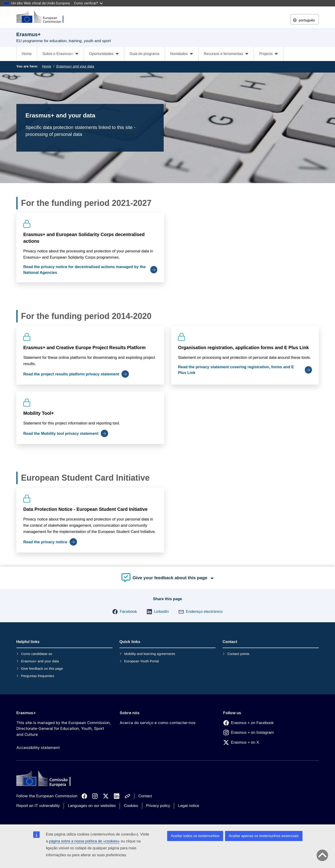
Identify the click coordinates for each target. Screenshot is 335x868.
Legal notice (189, 806)
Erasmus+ (26, 713)
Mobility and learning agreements (150, 654)
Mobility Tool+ (39, 413)
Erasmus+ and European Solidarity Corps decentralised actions (84, 238)
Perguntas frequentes (37, 676)
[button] (125, 612)
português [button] (304, 20)
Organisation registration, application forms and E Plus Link (243, 348)
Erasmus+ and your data (75, 66)
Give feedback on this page (42, 668)
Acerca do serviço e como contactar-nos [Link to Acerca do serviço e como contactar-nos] (158, 723)
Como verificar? (88, 3)
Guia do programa (144, 54)
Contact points (238, 654)
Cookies (131, 806)
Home (27, 54)
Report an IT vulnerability (38, 806)
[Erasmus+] (43, 17)
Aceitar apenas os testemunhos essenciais (264, 836)
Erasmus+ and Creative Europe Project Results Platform (84, 348)
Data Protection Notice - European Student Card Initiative (85, 509)
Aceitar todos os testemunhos (195, 836)
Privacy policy (158, 806)
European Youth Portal (142, 661)
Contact (145, 796)
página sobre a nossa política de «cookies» (84, 841)
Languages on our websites (92, 806)
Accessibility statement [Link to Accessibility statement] (38, 748)
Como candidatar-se (37, 654)
